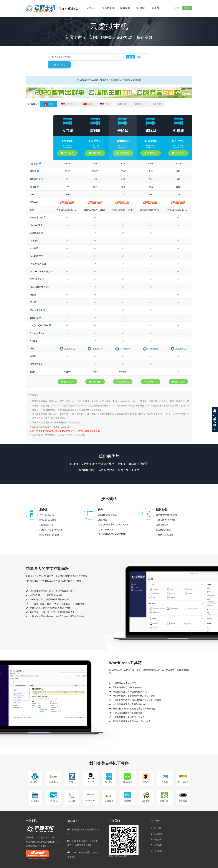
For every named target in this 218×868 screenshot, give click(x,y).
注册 (187, 8)
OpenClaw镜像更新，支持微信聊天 (83, 847)
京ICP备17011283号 (145, 864)
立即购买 (67, 145)
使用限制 (174, 864)
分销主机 (157, 97)
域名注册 (125, 8)
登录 (175, 8)
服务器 (155, 8)
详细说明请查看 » (93, 423)
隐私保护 (187, 864)
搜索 (157, 57)
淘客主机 (122, 97)
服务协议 (162, 864)
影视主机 (139, 97)
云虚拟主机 (108, 8)
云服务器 (141, 8)
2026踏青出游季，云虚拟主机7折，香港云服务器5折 (83, 836)
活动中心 (91, 8)
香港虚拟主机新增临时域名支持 (83, 824)
